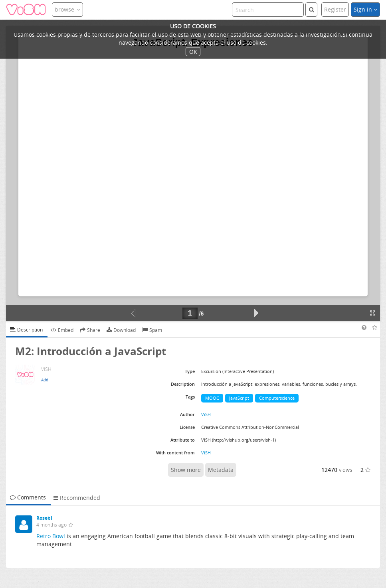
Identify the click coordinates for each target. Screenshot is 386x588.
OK (193, 52)
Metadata (221, 470)
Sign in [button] (365, 9)
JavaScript (239, 398)
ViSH (206, 414)
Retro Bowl (51, 536)
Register (335, 9)
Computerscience (277, 398)
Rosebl (44, 518)
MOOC (212, 398)
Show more (186, 470)
